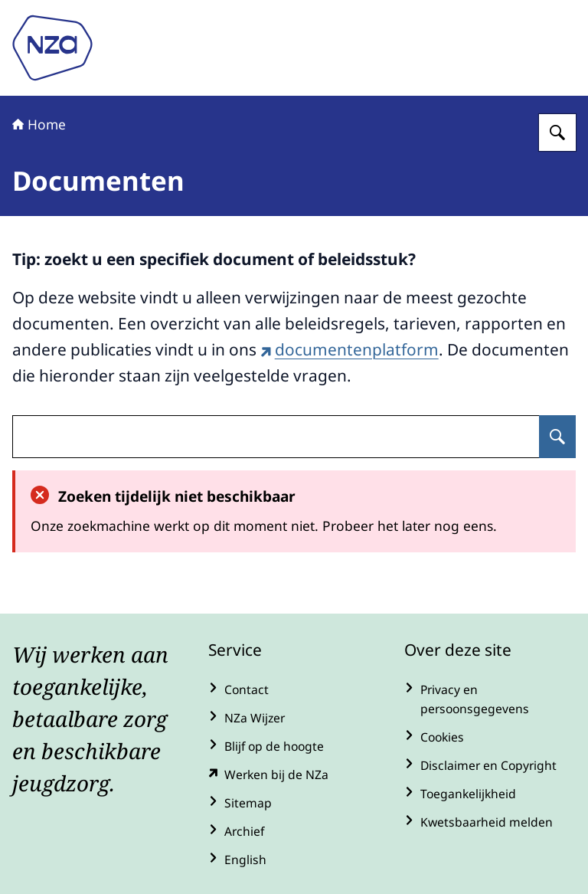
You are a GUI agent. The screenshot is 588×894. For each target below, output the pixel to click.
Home (39, 124)
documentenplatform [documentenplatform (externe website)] (350, 349)
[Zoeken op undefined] (557, 437)
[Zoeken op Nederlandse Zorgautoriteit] (557, 133)
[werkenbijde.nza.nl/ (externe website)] (294, 775)
